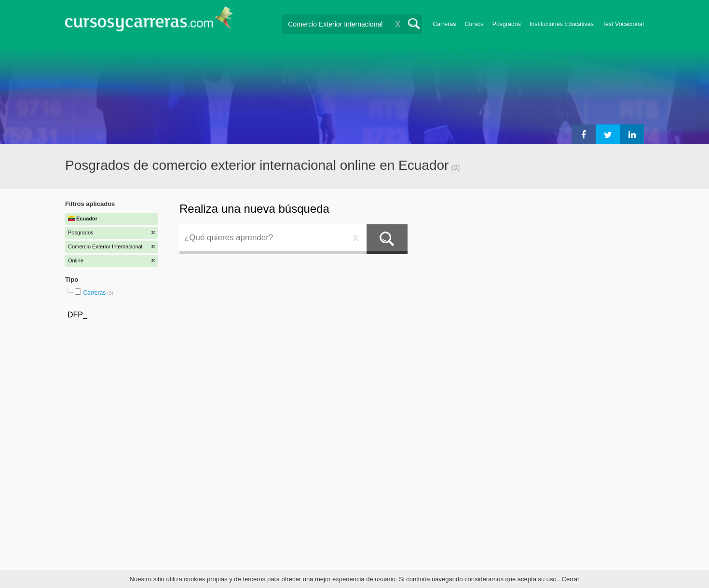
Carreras (444, 24)
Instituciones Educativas (562, 24)
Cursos (474, 24)
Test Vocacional (623, 24)
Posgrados (507, 24)
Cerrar (571, 579)
